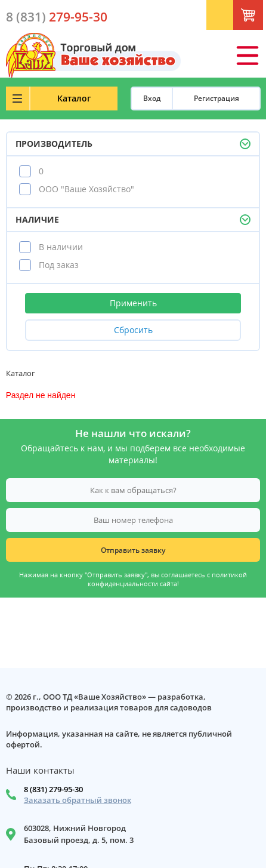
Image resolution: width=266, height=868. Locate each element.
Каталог (74, 98)
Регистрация (216, 98)
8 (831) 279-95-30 (53, 789)
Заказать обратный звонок (78, 800)
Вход (152, 98)
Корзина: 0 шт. (261, 18)
